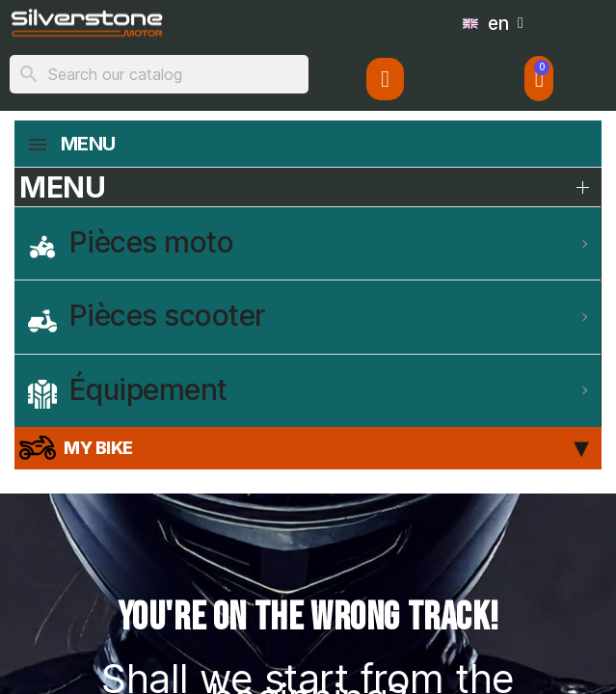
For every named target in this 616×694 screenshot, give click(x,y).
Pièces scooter (147, 316)
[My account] (385, 79)
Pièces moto (131, 243)
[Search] (159, 74)
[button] (539, 79)
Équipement (128, 390)
